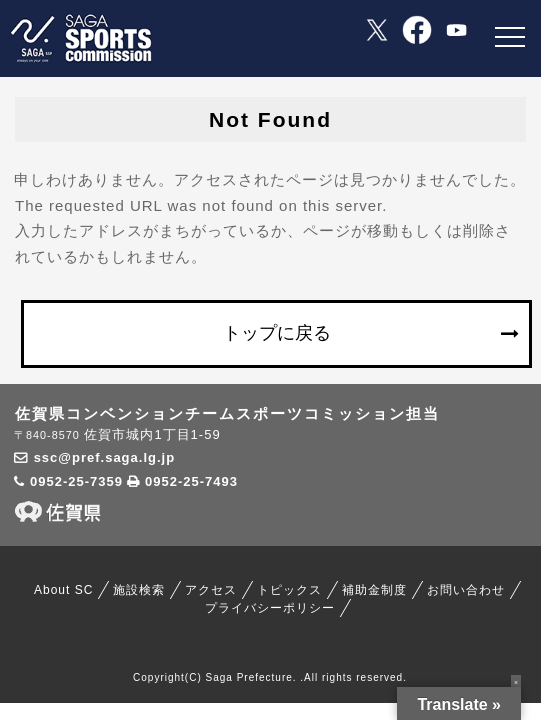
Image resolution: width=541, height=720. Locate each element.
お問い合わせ (466, 590)
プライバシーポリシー (270, 608)
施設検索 (139, 590)
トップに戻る (277, 333)
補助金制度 (374, 590)
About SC (63, 590)
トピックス (289, 590)
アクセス (211, 590)
